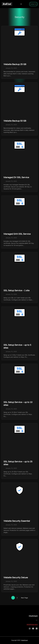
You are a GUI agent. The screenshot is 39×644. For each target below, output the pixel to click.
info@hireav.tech (32, 624)
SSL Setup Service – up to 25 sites (18, 463)
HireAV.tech (33, 616)
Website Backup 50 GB (15, 121)
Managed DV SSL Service (16, 177)
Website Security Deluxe (16, 577)
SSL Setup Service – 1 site (17, 290)
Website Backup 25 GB (15, 64)
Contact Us (33, 4)
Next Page (24, 598)
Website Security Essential (17, 521)
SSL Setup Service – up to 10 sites (18, 404)
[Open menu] (21, 4)
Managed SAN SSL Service (17, 234)
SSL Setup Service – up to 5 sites (17, 346)
